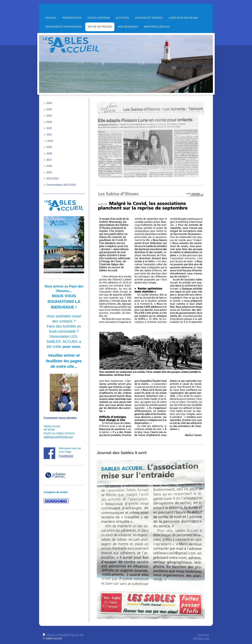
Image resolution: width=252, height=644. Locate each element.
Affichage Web (201, 638)
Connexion (203, 635)
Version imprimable (56, 635)
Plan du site (77, 635)
